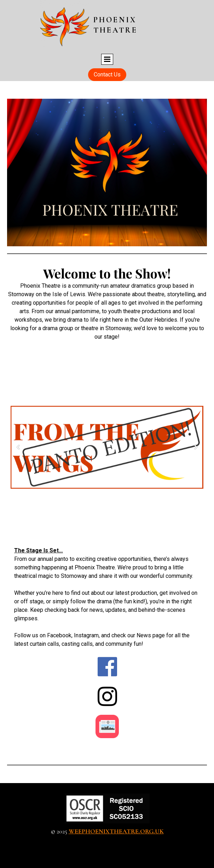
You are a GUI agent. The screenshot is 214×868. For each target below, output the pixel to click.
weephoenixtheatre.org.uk (116, 831)
